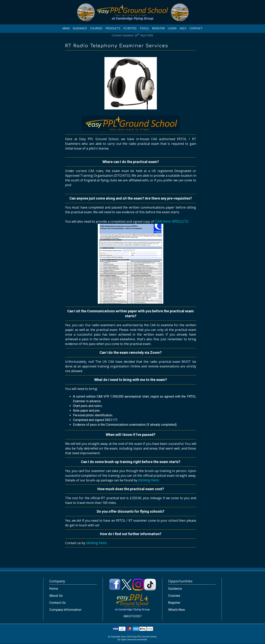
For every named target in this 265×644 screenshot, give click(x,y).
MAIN (66, 28)
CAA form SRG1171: (131, 262)
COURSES (96, 28)
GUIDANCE (80, 28)
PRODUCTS (113, 28)
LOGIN (172, 28)
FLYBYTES (130, 28)
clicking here (149, 480)
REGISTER (158, 28)
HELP (183, 28)
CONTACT (196, 28)
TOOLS (144, 28)
